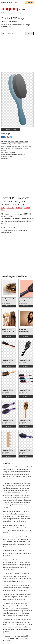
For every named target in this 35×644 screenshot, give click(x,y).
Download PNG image (11, 129)
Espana (15, 2)
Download (9, 306)
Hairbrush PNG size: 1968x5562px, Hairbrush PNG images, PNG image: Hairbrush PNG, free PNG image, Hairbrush (17, 148)
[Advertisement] (17, 54)
